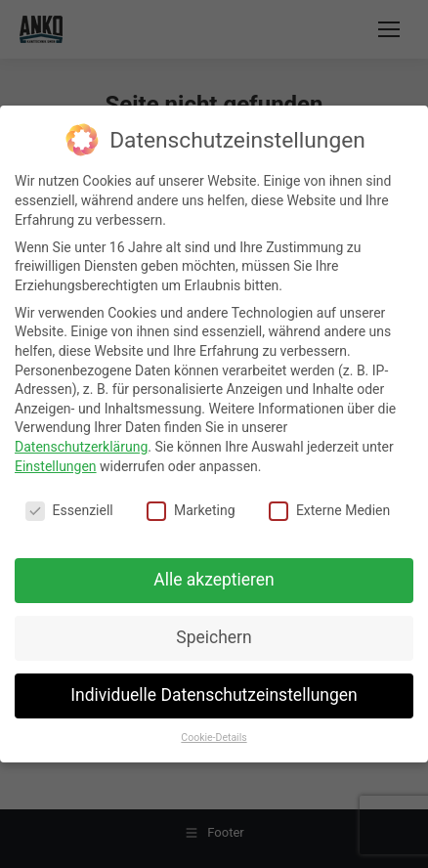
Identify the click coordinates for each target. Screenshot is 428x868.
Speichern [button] (214, 637)
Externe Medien (329, 511)
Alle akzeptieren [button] (214, 580)
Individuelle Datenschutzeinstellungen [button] (214, 695)
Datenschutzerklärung (81, 447)
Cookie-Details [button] (214, 738)
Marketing (191, 511)
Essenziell (69, 511)
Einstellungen (56, 466)
